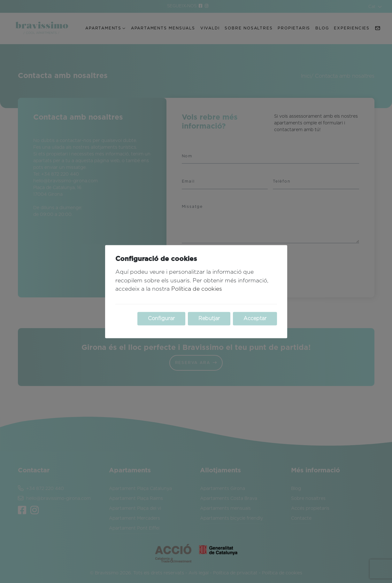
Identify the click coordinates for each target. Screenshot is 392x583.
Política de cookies (197, 289)
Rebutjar (209, 319)
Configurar (161, 319)
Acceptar (255, 319)
